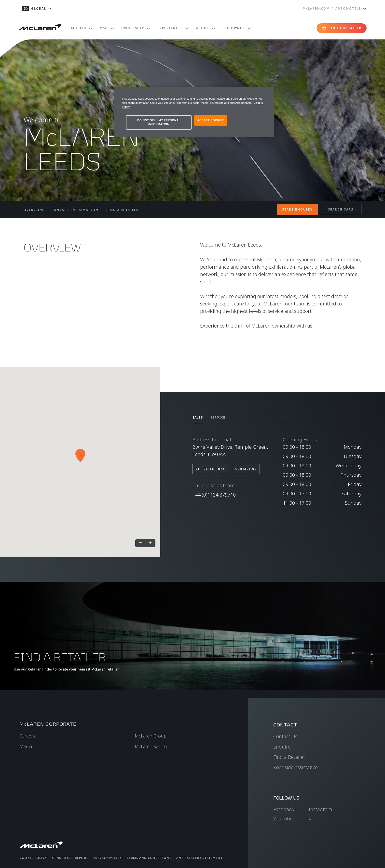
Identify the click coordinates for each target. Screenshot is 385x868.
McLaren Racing (151, 746)
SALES (198, 417)
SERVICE (218, 417)
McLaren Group (151, 736)
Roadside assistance (296, 767)
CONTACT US (246, 469)
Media (26, 746)
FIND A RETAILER (123, 210)
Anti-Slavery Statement (199, 858)
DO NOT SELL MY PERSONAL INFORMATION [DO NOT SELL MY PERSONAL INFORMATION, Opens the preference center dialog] (159, 122)
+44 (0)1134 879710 (214, 495)
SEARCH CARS (341, 209)
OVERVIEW (34, 210)
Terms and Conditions (149, 858)
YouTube (283, 819)
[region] (194, 112)
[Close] (267, 93)
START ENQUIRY (297, 209)
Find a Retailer (289, 757)
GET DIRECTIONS (210, 469)
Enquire (282, 747)
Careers (27, 736)
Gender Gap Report (70, 858)
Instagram (320, 809)
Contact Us (285, 736)
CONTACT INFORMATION (75, 210)
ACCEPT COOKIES (211, 120)
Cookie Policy (33, 858)
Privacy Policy (108, 858)
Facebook (284, 809)
